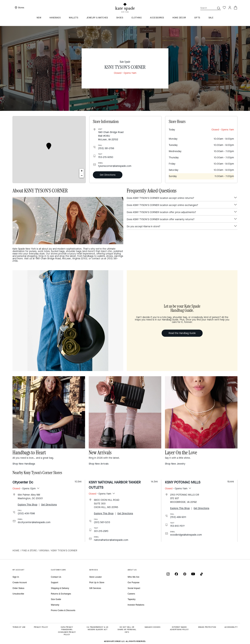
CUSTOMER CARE (58, 570)
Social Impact (134, 588)
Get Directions (108, 175)
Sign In (16, 577)
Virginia (44, 551)
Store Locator (95, 577)
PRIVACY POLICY (41, 627)
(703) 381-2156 (106, 148)
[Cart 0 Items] (235, 7)
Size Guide (56, 599)
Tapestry (132, 599)
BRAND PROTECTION (207, 627)
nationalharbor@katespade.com (111, 540)
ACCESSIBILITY (231, 627)
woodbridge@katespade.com (186, 535)
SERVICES (93, 570)
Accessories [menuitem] (157, 18)
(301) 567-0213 (102, 522)
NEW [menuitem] (39, 18)
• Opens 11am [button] (100, 494)
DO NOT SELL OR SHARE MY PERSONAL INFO (127, 630)
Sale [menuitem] (211, 18)
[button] (219, 8)
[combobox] (211, 8)
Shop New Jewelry (175, 464)
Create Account (20, 583)
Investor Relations (136, 605)
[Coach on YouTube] (193, 574)
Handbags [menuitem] (55, 18)
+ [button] (82, 171)
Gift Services (95, 588)
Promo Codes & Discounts (63, 610)
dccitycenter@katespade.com (34, 522)
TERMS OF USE (19, 627)
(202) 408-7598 (26, 513)
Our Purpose (134, 583)
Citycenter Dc (23, 482)
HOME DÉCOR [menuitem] (179, 18)
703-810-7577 (177, 526)
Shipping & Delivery (60, 588)
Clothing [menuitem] (137, 18)
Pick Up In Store (97, 583)
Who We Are (133, 577)
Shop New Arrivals (99, 464)
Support (55, 583)
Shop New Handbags (24, 464)
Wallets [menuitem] (74, 18)
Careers (131, 594)
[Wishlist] (224, 8)
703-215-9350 (106, 157)
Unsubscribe (18, 594)
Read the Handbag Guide (182, 333)
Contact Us (56, 577)
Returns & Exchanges (61, 594)
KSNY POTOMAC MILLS (183, 482)
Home (16, 551)
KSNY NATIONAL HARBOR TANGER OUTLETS (115, 485)
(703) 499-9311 (178, 517)
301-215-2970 (101, 531)
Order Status (18, 588)
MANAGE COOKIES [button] (153, 627)
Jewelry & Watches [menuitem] (97, 18)
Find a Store (29, 551)
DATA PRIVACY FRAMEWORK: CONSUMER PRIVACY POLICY (67, 631)
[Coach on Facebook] (176, 574)
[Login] (230, 8)
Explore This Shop (28, 505)
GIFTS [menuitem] (197, 18)
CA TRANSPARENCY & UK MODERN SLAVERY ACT (97, 628)
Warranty (55, 605)
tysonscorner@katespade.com (115, 166)
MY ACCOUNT (18, 570)
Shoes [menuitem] (120, 18)
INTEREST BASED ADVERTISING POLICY (179, 628)
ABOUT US (132, 570)
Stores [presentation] (21, 8)
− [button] (82, 175)
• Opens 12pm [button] (24, 489)
